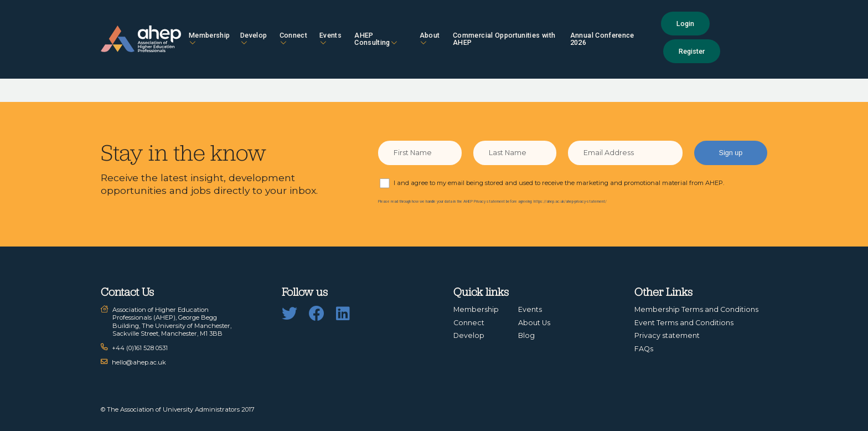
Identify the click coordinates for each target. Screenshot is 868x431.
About (430, 39)
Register (692, 51)
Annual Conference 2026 (602, 39)
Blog (526, 335)
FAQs (644, 349)
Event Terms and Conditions (684, 323)
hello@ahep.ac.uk (139, 362)
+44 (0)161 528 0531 (140, 348)
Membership (210, 39)
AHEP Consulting (376, 39)
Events (330, 39)
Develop (254, 39)
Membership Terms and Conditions (696, 309)
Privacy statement (667, 335)
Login (685, 24)
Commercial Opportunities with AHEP (504, 39)
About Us (534, 323)
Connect (293, 39)
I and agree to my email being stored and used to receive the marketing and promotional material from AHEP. (559, 183)
